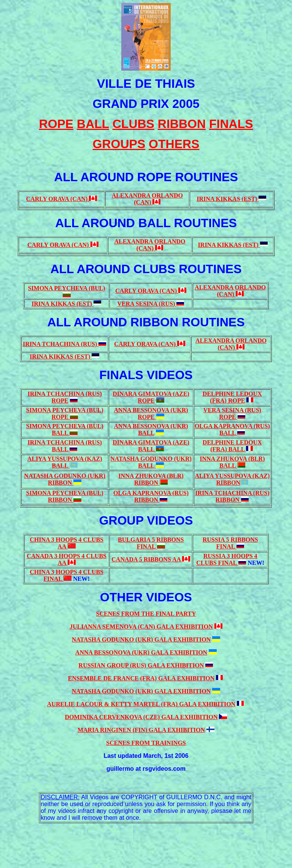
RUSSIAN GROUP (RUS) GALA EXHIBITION (141, 665)
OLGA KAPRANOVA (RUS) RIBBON (151, 496)
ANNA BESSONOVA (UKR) (151, 426)
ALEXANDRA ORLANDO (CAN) (147, 199)
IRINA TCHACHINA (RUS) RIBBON (232, 496)
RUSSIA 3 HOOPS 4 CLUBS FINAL (227, 559)
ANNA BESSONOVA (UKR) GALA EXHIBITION (141, 652)
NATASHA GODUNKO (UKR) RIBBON (65, 479)
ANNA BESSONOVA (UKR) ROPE (151, 413)
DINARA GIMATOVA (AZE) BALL (151, 446)
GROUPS (119, 144)
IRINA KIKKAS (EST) (228, 199)
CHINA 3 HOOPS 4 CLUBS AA (67, 543)
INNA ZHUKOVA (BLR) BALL (232, 462)
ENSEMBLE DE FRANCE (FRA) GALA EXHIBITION (141, 678)
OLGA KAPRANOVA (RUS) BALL (232, 429)
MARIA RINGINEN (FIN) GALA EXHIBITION (141, 730)
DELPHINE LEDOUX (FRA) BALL (232, 446)
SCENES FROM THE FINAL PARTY (146, 614)
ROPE (60, 401)
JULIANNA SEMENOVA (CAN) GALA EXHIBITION (141, 627)
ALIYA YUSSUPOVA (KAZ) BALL (65, 462)
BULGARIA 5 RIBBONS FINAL (151, 543)
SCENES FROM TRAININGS (146, 743)
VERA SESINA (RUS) (147, 304)
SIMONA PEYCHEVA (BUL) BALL (65, 429)
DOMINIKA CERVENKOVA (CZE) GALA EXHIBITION (141, 717)
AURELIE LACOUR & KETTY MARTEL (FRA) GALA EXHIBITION (141, 704)
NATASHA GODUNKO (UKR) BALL (151, 462)
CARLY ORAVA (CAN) (58, 199)
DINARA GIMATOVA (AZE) (151, 394)
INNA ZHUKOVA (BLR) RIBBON (151, 479)
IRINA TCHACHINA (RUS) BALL (65, 446)
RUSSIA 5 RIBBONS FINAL (230, 543)
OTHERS (174, 144)
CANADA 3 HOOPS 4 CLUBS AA (67, 559)
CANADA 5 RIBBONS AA (147, 559)
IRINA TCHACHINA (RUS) (61, 344)
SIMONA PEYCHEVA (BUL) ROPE (65, 413)
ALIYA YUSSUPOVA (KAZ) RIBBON (232, 479)
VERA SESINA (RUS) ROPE (232, 413)
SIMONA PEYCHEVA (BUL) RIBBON (65, 496)
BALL (146, 433)
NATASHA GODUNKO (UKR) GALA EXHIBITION (141, 640)
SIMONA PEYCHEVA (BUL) (66, 288)
